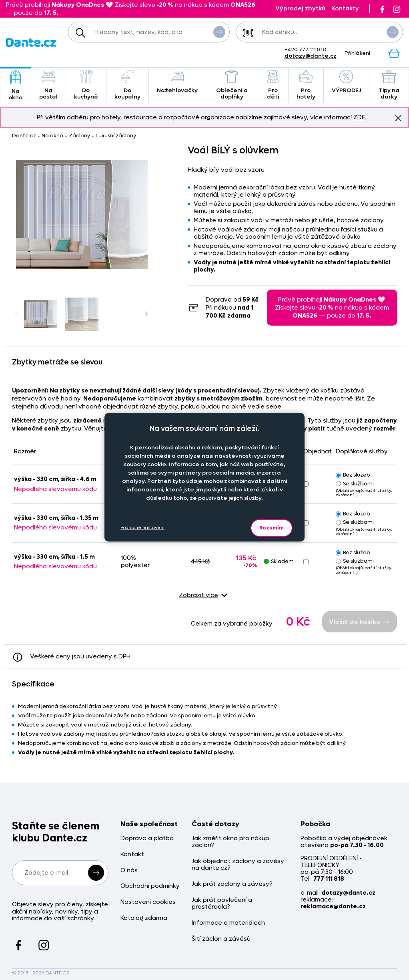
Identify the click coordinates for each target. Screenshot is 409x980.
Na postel (48, 85)
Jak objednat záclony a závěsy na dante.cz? (238, 865)
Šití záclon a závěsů (221, 939)
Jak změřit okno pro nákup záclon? (231, 842)
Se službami (355, 484)
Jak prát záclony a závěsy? (232, 884)
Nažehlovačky (177, 82)
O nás (129, 870)
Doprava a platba (147, 838)
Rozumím (272, 528)
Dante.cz (24, 136)
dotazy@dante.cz (311, 56)
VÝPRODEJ (346, 82)
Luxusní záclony (116, 136)
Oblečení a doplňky (232, 85)
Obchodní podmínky (150, 886)
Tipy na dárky (389, 85)
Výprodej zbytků (300, 9)
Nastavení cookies (148, 902)
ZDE (359, 117)
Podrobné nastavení (142, 528)
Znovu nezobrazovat (398, 118)
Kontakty (345, 9)
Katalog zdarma (144, 918)
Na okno (16, 86)
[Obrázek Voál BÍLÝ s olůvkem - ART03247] (82, 214)
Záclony (79, 136)
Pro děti (273, 85)
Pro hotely (306, 85)
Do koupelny (127, 85)
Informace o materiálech (228, 923)
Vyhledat (219, 32)
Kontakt (132, 854)
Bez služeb (353, 475)
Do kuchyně (86, 85)
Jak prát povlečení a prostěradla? (222, 904)
